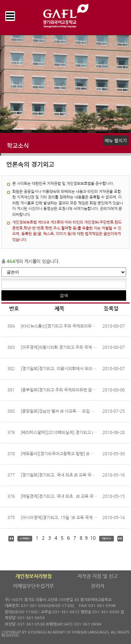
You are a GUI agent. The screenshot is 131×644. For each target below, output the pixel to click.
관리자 (98, 586)
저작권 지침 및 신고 (97, 576)
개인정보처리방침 (34, 576)
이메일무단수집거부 (33, 586)
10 (93, 538)
